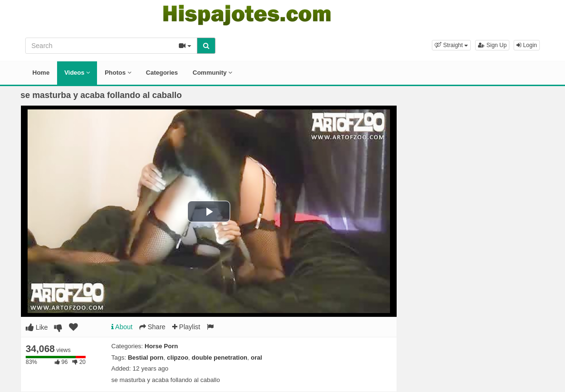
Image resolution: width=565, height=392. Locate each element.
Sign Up (492, 45)
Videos (77, 73)
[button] (451, 45)
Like (37, 327)
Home (41, 73)
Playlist (186, 327)
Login (527, 45)
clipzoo (178, 358)
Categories (162, 73)
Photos (118, 73)
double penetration (219, 358)
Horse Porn (161, 346)
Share (152, 327)
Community (212, 73)
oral (256, 358)
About (122, 327)
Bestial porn (146, 358)
